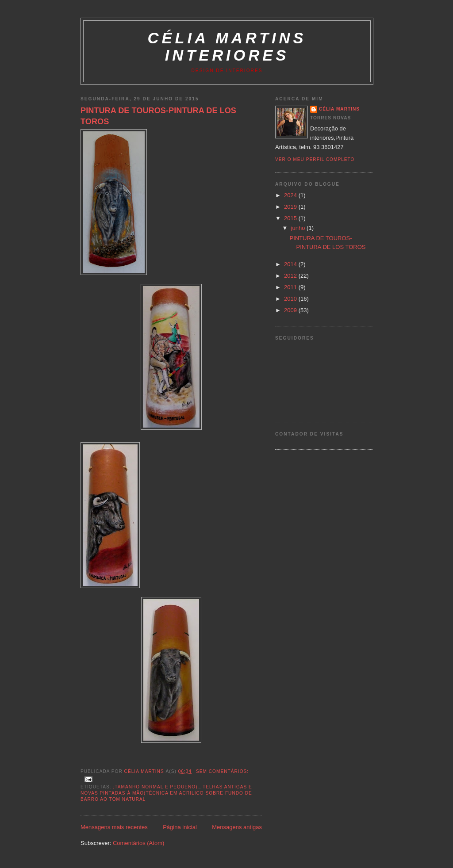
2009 (291, 310)
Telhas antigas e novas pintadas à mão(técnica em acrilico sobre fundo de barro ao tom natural (166, 793)
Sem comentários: (222, 771)
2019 (291, 207)
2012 (291, 276)
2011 (291, 287)
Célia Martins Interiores (227, 47)
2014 (291, 264)
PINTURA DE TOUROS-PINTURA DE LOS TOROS (158, 116)
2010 (291, 299)
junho (299, 228)
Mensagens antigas (237, 827)
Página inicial (180, 827)
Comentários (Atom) (138, 843)
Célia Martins (339, 109)
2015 (291, 218)
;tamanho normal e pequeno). (156, 787)
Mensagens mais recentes (114, 827)
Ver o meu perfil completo (315, 159)
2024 (291, 195)
